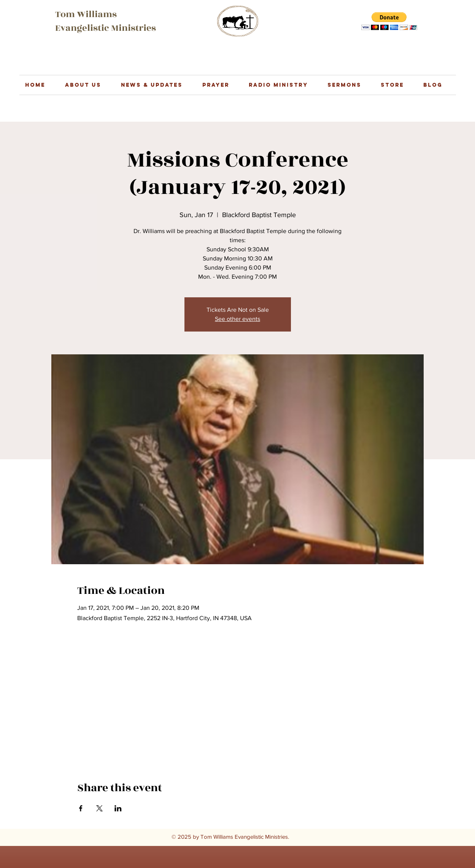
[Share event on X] (99, 808)
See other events (237, 319)
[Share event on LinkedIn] (118, 808)
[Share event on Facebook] (81, 808)
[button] (389, 21)
